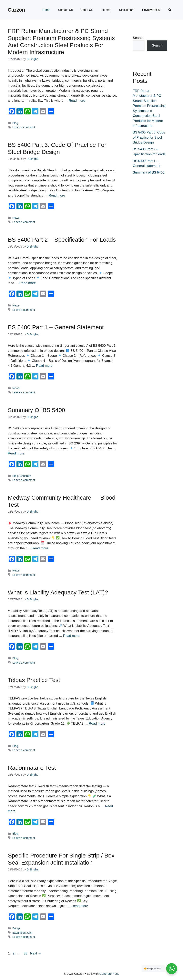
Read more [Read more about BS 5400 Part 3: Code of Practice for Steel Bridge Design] (57, 195)
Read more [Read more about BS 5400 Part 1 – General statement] (44, 366)
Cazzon (16, 10)
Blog (15, 123)
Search (138, 38)
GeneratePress (109, 974)
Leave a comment (24, 127)
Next (36, 953)
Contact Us (65, 10)
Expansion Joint (22, 933)
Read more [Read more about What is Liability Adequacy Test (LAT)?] (71, 636)
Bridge (16, 928)
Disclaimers (127, 10)
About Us (86, 10)
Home (46, 10)
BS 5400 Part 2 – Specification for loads (62, 240)
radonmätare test (32, 768)
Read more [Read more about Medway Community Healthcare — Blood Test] (40, 548)
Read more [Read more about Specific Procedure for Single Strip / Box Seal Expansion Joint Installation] (80, 906)
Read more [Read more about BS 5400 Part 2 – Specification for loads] (28, 283)
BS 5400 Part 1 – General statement (56, 327)
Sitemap (106, 10)
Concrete (25, 476)
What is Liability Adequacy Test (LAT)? (58, 592)
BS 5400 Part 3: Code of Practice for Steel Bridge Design (149, 137)
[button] (170, 10)
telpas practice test (34, 680)
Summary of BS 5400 (36, 410)
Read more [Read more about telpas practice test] (97, 724)
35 (26, 953)
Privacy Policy (151, 10)
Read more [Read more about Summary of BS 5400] (16, 453)
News (16, 218)
